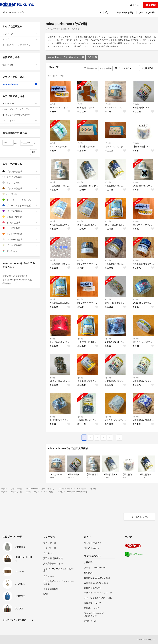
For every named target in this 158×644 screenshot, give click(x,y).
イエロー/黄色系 (20, 217)
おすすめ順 (106, 68)
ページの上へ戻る (139, 517)
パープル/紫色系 (20, 211)
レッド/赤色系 (20, 228)
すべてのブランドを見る (14, 620)
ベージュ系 (20, 194)
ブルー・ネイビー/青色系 (20, 206)
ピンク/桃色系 (20, 223)
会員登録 (151, 5)
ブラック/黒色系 (20, 171)
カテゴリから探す (125, 12)
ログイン (135, 5)
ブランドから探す (148, 12)
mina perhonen (20, 84)
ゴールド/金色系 (20, 245)
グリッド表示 (123, 68)
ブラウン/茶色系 (20, 188)
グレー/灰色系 (20, 183)
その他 (92, 57)
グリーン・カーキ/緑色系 (20, 200)
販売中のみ (91, 68)
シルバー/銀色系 (20, 239)
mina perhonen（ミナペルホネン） (66, 57)
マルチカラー (20, 251)
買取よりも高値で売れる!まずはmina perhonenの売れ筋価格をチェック (20, 280)
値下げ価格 (20, 65)
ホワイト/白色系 (20, 177)
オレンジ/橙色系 (20, 234)
